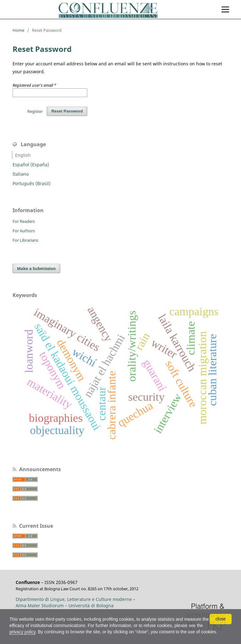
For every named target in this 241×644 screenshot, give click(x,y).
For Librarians (25, 240)
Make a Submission (36, 268)
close (221, 619)
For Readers (24, 221)
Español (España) (31, 165)
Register (35, 111)
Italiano (21, 174)
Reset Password (67, 111)
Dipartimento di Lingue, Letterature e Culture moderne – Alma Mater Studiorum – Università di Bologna (75, 602)
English (23, 155)
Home (18, 30)
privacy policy (22, 632)
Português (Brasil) (32, 183)
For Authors (24, 231)
